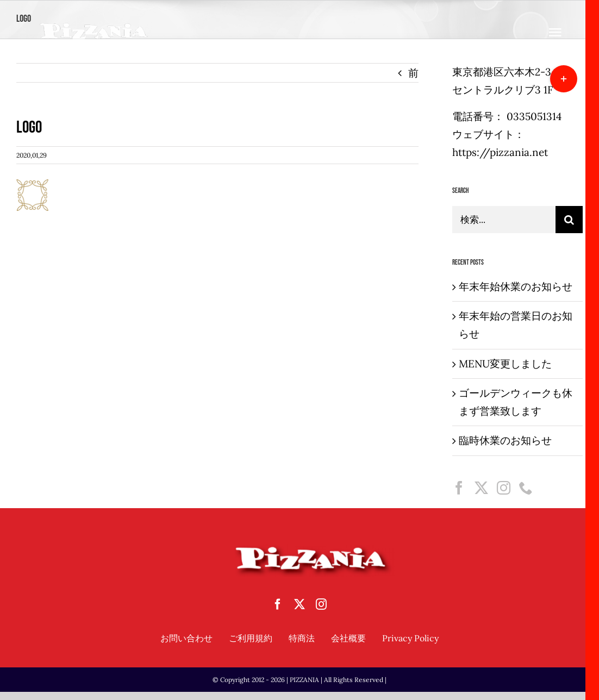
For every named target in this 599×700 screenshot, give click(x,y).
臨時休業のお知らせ (505, 440)
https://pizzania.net (500, 152)
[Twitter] (481, 488)
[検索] (569, 220)
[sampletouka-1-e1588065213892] (94, 27)
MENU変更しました (505, 364)
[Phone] (526, 488)
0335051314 (534, 116)
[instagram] (321, 604)
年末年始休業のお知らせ (516, 286)
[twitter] (299, 604)
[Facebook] (459, 488)
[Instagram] (504, 488)
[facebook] (278, 604)
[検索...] (504, 220)
